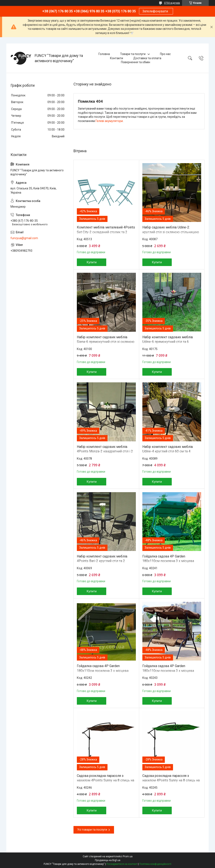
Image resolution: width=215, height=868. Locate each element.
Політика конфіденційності (155, 864)
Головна (104, 54)
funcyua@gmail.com (24, 238)
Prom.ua (128, 856)
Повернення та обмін (136, 62)
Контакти (117, 58)
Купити (92, 262)
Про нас (165, 54)
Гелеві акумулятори (109, 121)
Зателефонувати (156, 11)
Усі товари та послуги (92, 830)
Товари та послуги (133, 54)
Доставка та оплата (147, 58)
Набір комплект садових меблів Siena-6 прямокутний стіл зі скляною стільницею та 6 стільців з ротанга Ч (106, 342)
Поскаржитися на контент (122, 864)
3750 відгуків (172, 3)
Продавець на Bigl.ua (108, 860)
